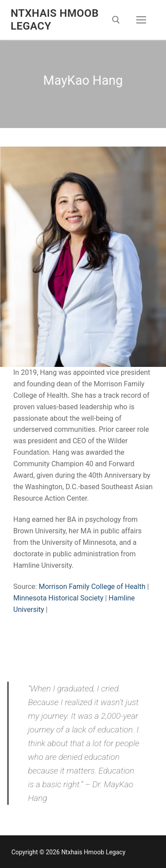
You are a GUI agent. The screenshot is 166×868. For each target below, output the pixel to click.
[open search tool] (116, 20)
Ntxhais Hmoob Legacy (55, 20)
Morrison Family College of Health (93, 587)
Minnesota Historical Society (58, 598)
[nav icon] (141, 20)
